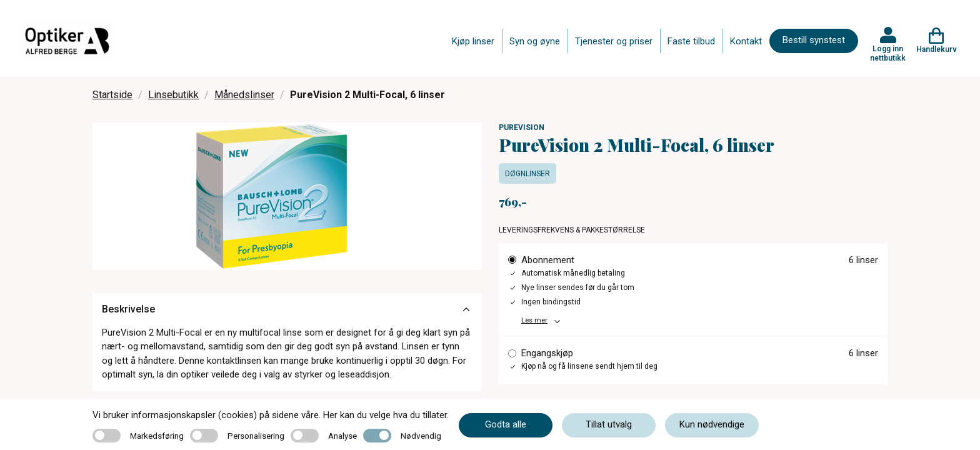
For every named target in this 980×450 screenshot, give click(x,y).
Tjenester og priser (614, 41)
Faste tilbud (691, 41)
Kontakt (746, 41)
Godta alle (506, 424)
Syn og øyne (535, 41)
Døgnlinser (527, 174)
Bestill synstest (814, 40)
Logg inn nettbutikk (888, 53)
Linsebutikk (173, 95)
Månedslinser (244, 95)
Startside (112, 95)
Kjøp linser (473, 41)
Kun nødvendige (712, 424)
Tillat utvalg (609, 424)
